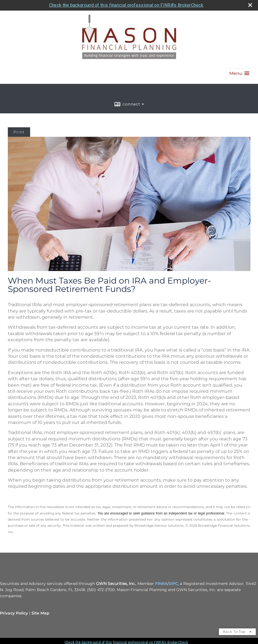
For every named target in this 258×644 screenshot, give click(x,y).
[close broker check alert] (250, 5)
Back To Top (237, 632)
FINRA (161, 584)
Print (19, 132)
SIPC (173, 584)
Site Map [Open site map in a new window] (40, 613)
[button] (239, 73)
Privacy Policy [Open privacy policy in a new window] (14, 613)
